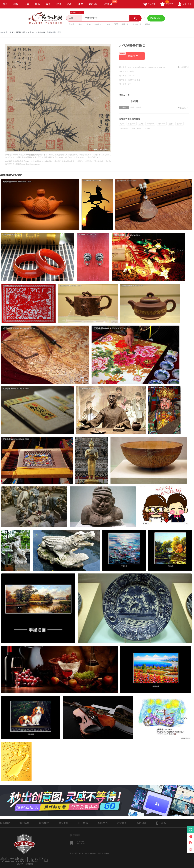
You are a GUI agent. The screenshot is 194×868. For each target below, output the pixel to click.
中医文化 (125, 24)
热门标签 (24, 823)
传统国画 (150, 124)
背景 (48, 4)
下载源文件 (128, 55)
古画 (141, 124)
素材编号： (124, 67)
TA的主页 (183, 108)
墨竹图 (179, 124)
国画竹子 (162, 124)
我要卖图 (191, 830)
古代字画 (41, 32)
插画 (37, 4)
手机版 (161, 823)
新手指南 (83, 823)
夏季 (116, 24)
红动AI (110, 3)
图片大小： (124, 76)
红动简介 (122, 823)
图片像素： (124, 80)
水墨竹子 (132, 124)
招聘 (80, 24)
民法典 (72, 24)
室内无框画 (136, 128)
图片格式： (124, 84)
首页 (5, 4)
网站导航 (44, 823)
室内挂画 (124, 128)
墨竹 (171, 124)
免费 (80, 4)
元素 (27, 4)
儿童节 (108, 24)
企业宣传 (98, 24)
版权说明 (142, 823)
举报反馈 (185, 67)
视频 (59, 4)
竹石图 (147, 128)
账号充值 (64, 823)
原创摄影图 (21, 32)
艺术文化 (31, 32)
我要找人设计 (156, 18)
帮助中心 (103, 823)
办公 (70, 4)
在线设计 (94, 4)
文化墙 (88, 24)
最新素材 (5, 823)
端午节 (148, 24)
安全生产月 (137, 24)
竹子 (122, 124)
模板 (16, 4)
